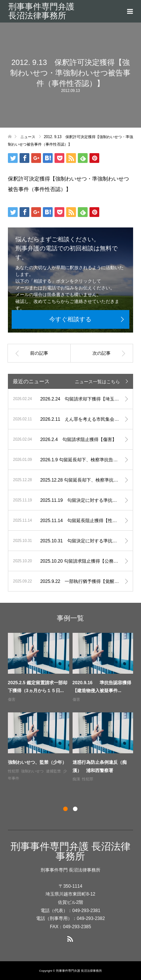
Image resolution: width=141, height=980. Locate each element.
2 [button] (75, 809)
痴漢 (76, 779)
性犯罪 (14, 771)
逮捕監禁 (53, 771)
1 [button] (65, 809)
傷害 (12, 699)
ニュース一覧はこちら (97, 382)
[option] (72, 708)
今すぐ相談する (70, 319)
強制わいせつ (32, 771)
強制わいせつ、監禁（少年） (37, 762)
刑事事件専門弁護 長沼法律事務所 (41, 11)
